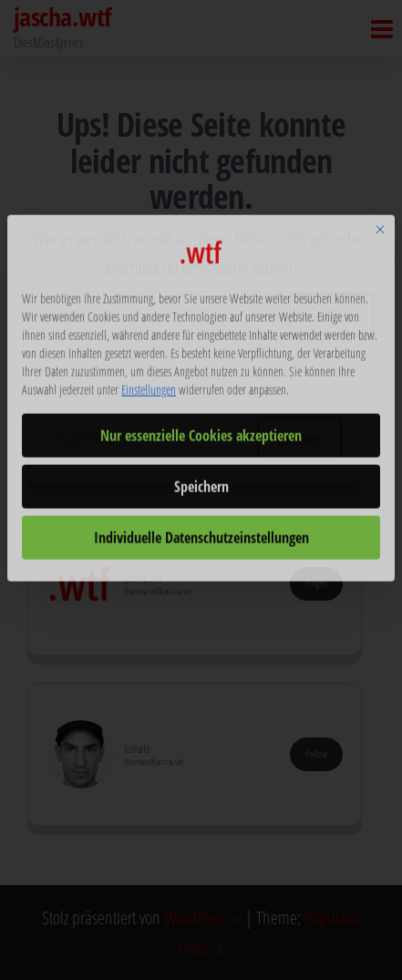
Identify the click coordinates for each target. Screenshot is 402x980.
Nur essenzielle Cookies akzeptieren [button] (201, 372)
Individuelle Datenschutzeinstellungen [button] (201, 474)
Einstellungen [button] (149, 326)
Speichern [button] (201, 423)
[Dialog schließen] (380, 166)
